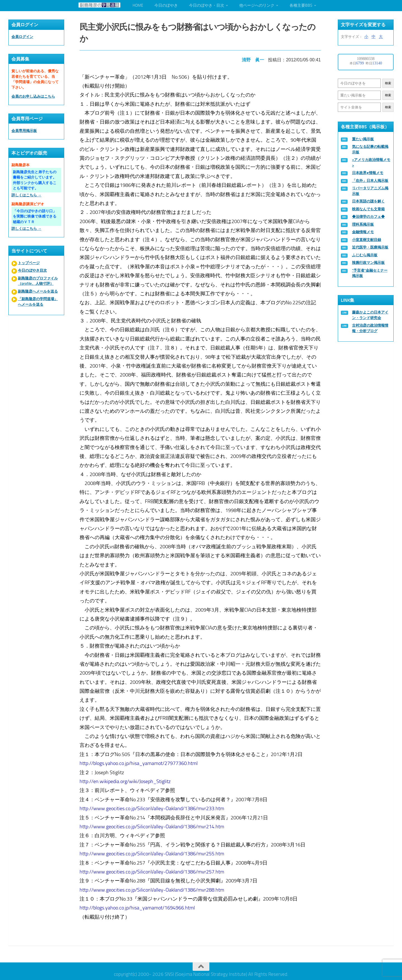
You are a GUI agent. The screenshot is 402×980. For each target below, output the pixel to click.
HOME (138, 5)
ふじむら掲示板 (365, 255)
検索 (388, 83)
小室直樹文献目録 (367, 240)
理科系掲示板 (363, 224)
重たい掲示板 (363, 139)
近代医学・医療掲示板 (370, 247)
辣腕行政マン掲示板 (368, 263)
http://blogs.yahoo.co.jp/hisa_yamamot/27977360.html (139, 762)
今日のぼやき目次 (32, 270)
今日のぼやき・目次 (207, 5)
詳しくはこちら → (26, 195)
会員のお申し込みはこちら (33, 96)
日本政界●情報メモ (368, 173)
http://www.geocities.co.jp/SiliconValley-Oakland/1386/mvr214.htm (153, 825)
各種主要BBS (301, 5)
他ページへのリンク (257, 5)
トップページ (29, 263)
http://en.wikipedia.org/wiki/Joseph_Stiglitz (126, 780)
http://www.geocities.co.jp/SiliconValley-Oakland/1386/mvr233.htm (153, 807)
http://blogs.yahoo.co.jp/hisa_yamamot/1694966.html (138, 906)
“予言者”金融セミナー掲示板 (370, 273)
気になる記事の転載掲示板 (370, 149)
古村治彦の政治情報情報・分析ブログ (370, 328)
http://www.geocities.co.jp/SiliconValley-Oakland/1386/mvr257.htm (153, 870)
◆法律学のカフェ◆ (368, 217)
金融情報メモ (363, 232)
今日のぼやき (166, 5)
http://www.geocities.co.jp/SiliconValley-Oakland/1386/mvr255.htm (153, 852)
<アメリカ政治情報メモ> (371, 162)
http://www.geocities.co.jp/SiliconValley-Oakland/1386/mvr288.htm (153, 888)
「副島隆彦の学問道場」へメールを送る (38, 302)
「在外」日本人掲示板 (370, 181)
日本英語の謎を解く (368, 201)
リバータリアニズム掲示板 (370, 191)
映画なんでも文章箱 (368, 209)
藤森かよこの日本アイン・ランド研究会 (370, 315)
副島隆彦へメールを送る (38, 291)
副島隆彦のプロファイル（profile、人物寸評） (38, 281)
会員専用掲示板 (24, 131)
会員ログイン (22, 37)
